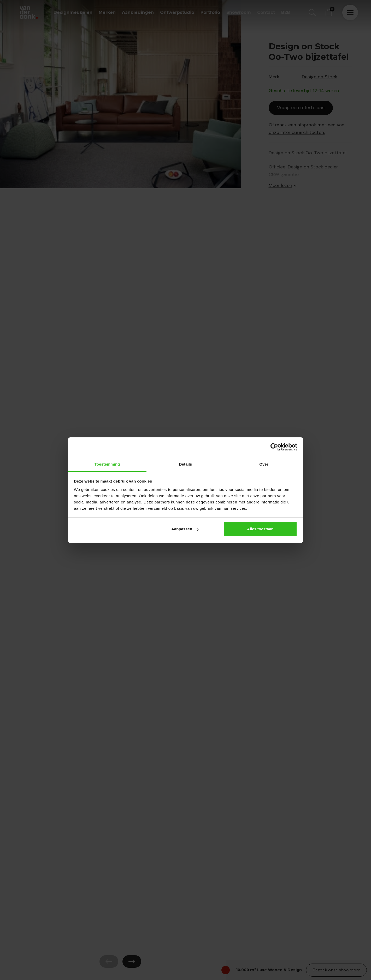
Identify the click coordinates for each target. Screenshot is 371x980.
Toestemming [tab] (107, 464)
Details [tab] (186, 464)
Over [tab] (264, 464)
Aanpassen (185, 529)
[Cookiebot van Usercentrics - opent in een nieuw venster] (274, 447)
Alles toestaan (260, 529)
